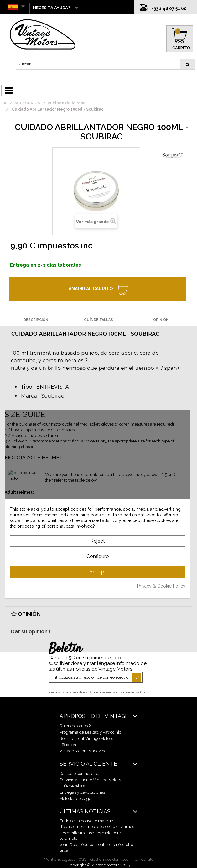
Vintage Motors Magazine (83, 751)
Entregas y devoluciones (82, 792)
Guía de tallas (72, 786)
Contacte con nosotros (80, 774)
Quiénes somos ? (75, 726)
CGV (83, 859)
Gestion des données (109, 859)
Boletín (65, 649)
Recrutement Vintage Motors (86, 738)
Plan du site (143, 859)
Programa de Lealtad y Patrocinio (90, 732)
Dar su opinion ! (31, 632)
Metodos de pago (75, 799)
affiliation (68, 745)
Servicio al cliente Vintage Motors (90, 780)
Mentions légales (60, 859)
